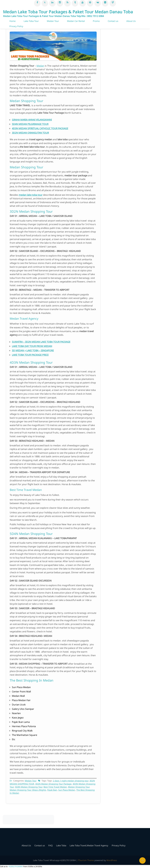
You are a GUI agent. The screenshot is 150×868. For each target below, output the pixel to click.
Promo (96, 21)
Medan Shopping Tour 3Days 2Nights (28, 790)
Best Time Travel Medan (55, 787)
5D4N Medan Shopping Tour (29, 787)
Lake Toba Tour (31, 21)
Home (12, 21)
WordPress (112, 860)
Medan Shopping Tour (79, 787)
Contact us (113, 21)
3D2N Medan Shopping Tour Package (53, 784)
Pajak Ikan (52, 790)
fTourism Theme (86, 860)
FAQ (50, 845)
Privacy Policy (16, 26)
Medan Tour (53, 21)
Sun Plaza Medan (67, 790)
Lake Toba (61, 845)
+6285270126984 (15, 866)
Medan (40, 66)
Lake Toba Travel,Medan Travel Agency (89, 845)
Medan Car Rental (76, 21)
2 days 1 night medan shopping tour (71, 781)
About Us (131, 21)
